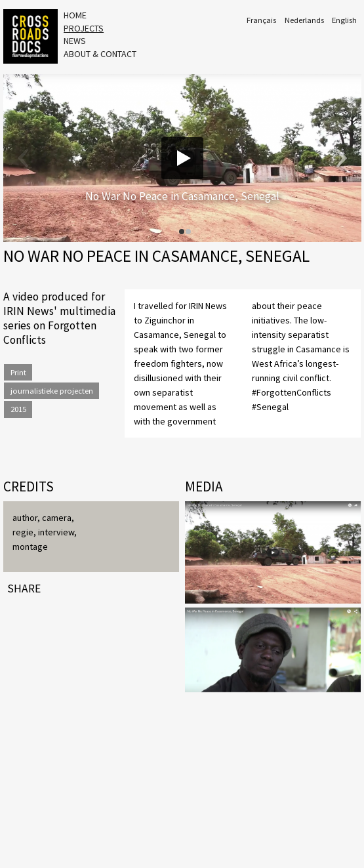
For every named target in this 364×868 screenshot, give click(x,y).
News (75, 41)
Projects (84, 28)
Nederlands (304, 20)
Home (75, 15)
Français (261, 20)
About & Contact (100, 54)
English (344, 20)
